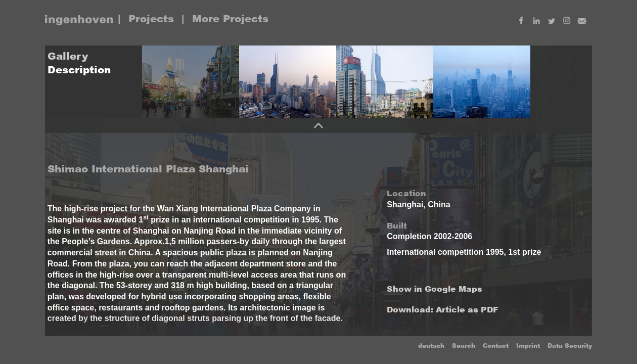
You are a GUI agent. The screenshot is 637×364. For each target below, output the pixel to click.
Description (79, 70)
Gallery (68, 56)
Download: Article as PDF (443, 310)
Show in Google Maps (435, 289)
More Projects (230, 19)
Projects (151, 19)
